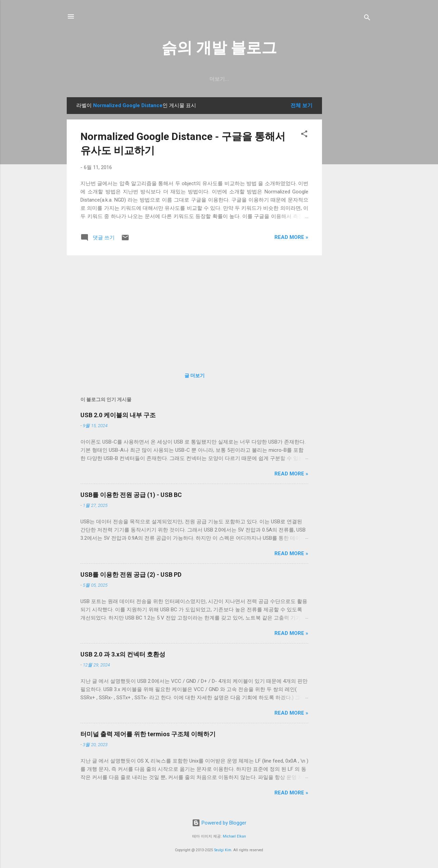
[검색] (367, 19)
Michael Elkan (234, 836)
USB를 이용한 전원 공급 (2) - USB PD (131, 575)
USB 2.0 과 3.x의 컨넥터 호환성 (123, 654)
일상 (190, 79)
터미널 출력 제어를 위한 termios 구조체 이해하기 (148, 734)
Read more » (291, 237)
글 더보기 (195, 375)
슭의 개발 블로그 (219, 48)
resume (217, 79)
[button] (304, 135)
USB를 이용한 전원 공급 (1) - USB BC (131, 495)
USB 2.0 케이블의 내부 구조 (118, 415)
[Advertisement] (349, 200)
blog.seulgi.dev (263, 79)
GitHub (163, 79)
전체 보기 (301, 105)
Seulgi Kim (223, 850)
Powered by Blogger (219, 823)
